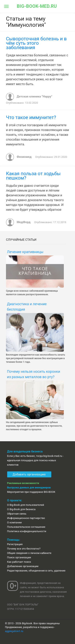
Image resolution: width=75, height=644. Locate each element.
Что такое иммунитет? (31, 117)
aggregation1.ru (14, 631)
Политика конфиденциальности (27, 531)
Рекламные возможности (23, 483)
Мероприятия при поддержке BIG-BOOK (31, 492)
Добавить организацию (29, 474)
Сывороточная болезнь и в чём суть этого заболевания (36, 43)
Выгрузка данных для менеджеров (29, 487)
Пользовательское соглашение (26, 527)
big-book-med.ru (37, 6)
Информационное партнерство (26, 518)
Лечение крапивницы (25, 252)
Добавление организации (23, 566)
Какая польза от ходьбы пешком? (33, 176)
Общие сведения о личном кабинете (29, 553)
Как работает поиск (19, 562)
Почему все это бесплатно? (24, 549)
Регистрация (15, 544)
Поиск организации (19, 557)
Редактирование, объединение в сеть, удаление (36, 571)
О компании (14, 522)
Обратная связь (17, 514)
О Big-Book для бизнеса (21, 509)
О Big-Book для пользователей (26, 505)
